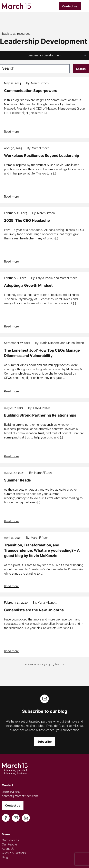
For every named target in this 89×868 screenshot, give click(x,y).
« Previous (32, 664)
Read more (11, 132)
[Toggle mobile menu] (84, 6)
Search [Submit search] (81, 69)
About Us (8, 849)
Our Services (10, 840)
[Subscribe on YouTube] (16, 818)
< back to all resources (15, 34)
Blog (5, 857)
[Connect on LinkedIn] (26, 818)
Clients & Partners (14, 853)
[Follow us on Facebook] (6, 818)
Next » (60, 664)
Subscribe (44, 741)
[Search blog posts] (35, 69)
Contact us (70, 6)
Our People (9, 844)
